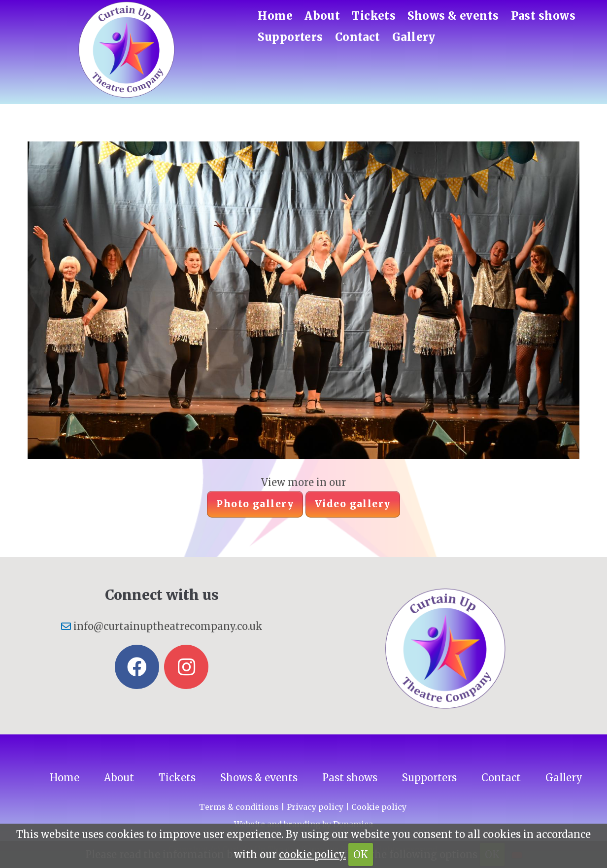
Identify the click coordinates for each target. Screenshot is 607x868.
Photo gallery (255, 504)
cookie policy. (312, 854)
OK (361, 854)
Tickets (374, 16)
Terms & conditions (239, 807)
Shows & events (453, 16)
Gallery (414, 37)
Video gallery (353, 504)
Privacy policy (315, 807)
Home (275, 16)
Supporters (290, 37)
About (322, 16)
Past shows (543, 16)
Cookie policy (379, 807)
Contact (358, 37)
